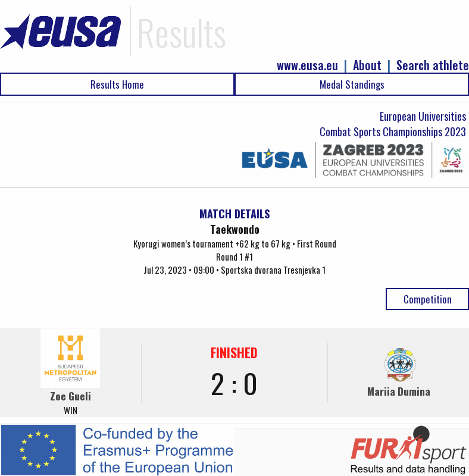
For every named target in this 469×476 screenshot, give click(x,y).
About (367, 65)
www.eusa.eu (307, 65)
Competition (428, 299)
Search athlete (433, 65)
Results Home (117, 84)
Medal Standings (352, 84)
